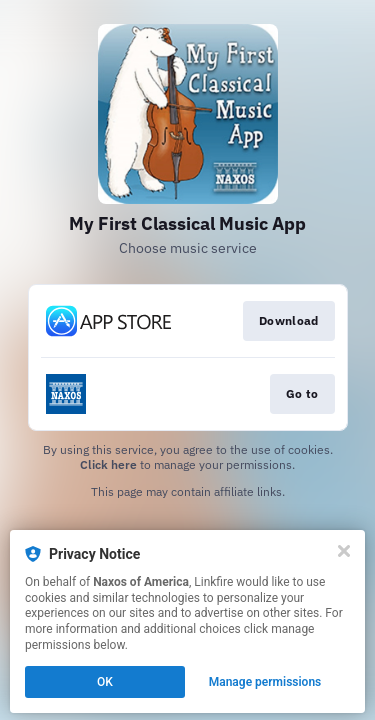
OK (105, 682)
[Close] (344, 551)
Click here (108, 464)
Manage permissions (265, 682)
